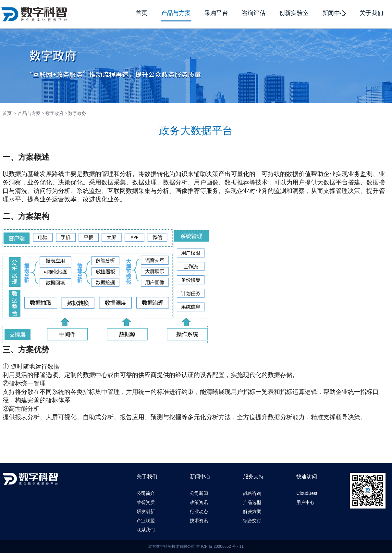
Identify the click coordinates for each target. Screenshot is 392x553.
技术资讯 (199, 521)
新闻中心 (334, 13)
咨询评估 (254, 13)
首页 (142, 13)
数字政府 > (56, 113)
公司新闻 (199, 493)
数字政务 (77, 113)
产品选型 (252, 502)
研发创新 (146, 511)
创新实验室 (294, 13)
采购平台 (216, 13)
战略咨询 (252, 493)
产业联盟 (146, 521)
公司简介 (146, 493)
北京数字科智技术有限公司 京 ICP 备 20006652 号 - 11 (196, 547)
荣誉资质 (146, 502)
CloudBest (307, 493)
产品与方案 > (31, 113)
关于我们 (371, 13)
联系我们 (146, 530)
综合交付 (252, 521)
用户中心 (305, 502)
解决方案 (252, 511)
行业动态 (199, 511)
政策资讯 (199, 502)
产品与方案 (176, 13)
